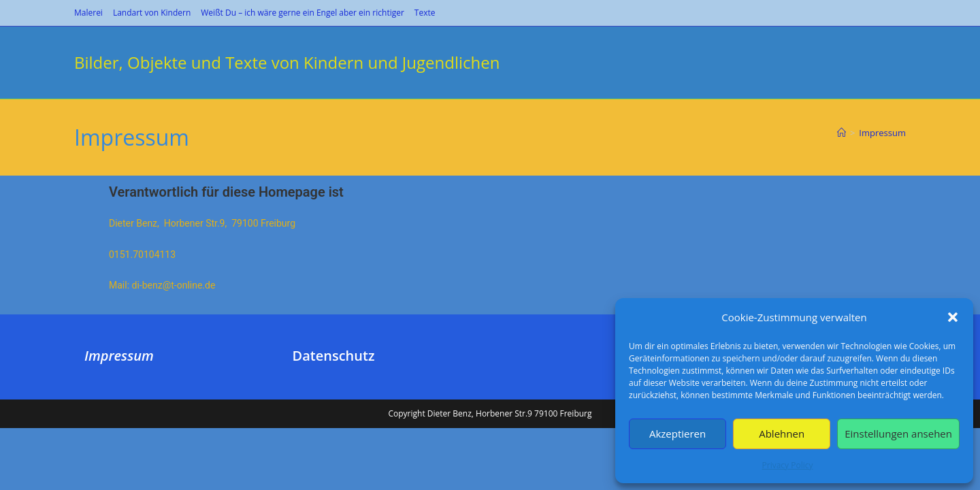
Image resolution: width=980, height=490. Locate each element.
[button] (953, 317)
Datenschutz (334, 418)
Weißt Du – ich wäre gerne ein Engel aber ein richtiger (303, 13)
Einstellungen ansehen (898, 434)
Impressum (882, 133)
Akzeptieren (677, 434)
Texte (425, 13)
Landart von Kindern (152, 13)
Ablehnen (782, 434)
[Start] (842, 133)
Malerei (88, 13)
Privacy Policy (788, 465)
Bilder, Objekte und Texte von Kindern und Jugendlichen (287, 62)
